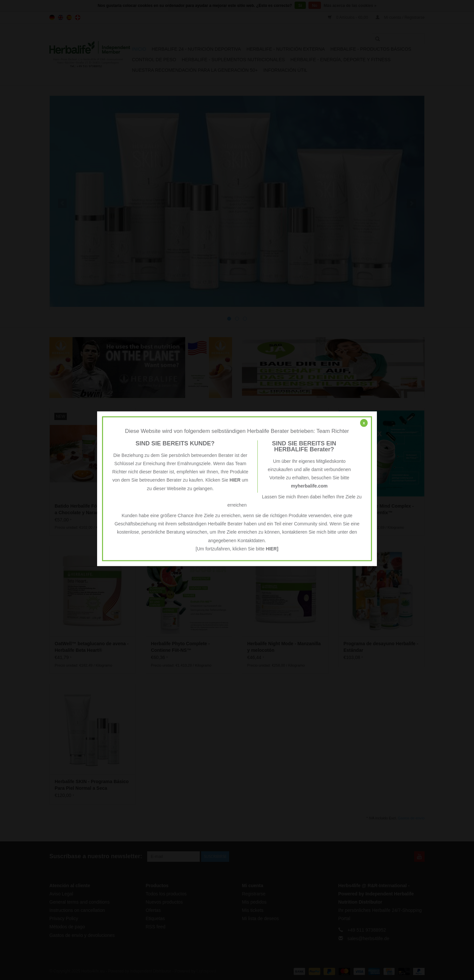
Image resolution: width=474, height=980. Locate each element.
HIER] (272, 548)
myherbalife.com (309, 486)
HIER (235, 480)
